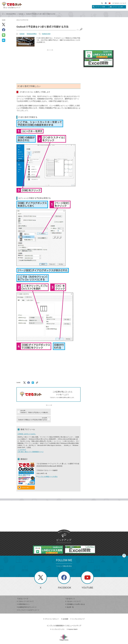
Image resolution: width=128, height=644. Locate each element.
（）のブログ (22, 442)
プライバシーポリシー (51, 612)
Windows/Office (11, 14)
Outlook (21, 14)
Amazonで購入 (25, 480)
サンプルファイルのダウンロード (28, 603)
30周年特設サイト (23, 597)
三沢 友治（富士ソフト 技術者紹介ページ (30, 444)
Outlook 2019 (46, 34)
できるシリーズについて (25, 594)
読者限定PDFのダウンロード (27, 600)
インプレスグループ (78, 612)
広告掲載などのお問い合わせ (75, 597)
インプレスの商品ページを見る (47, 469)
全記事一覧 (70, 600)
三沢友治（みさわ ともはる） (27, 427)
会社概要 (65, 612)
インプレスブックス (57, 622)
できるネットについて (119, 3)
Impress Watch (72, 622)
